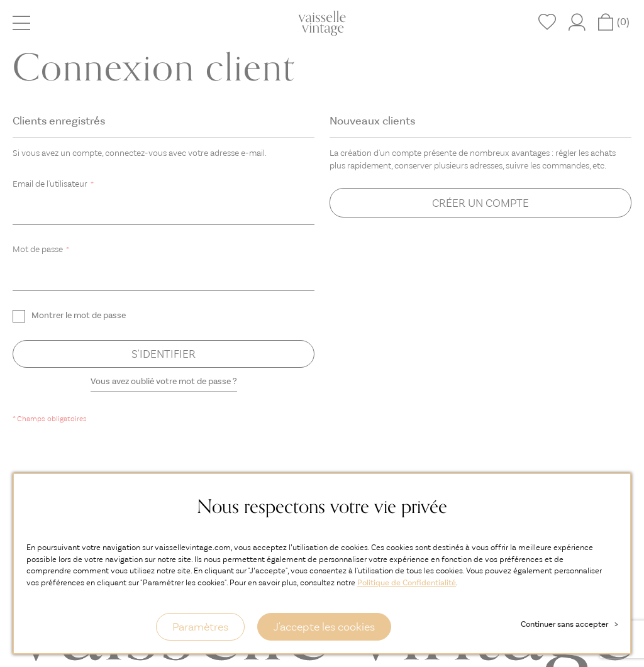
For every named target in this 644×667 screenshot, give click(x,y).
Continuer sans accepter (569, 624)
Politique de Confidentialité (407, 582)
